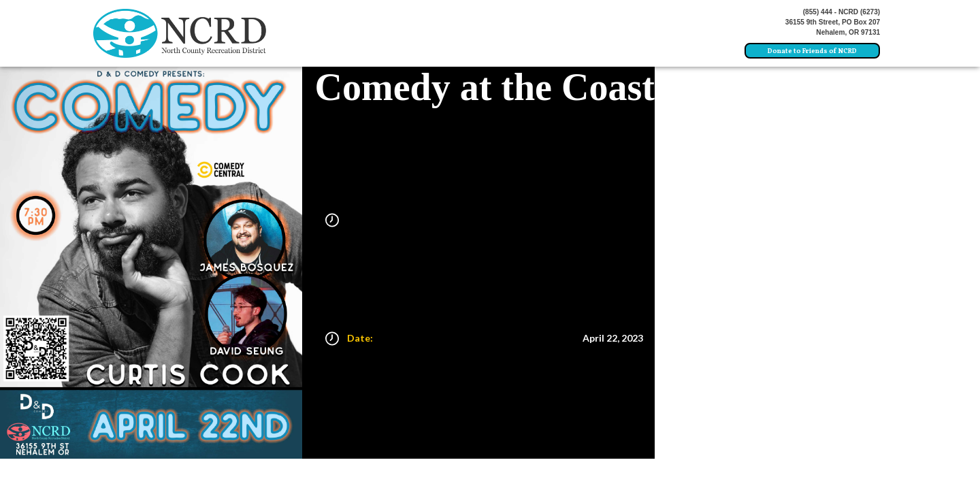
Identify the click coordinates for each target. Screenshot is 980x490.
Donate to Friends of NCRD (812, 51)
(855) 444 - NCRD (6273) (842, 12)
